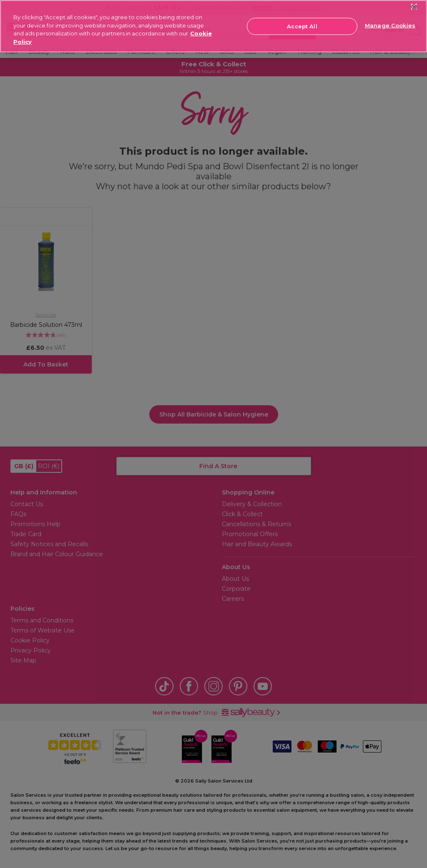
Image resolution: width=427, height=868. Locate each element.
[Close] (414, 7)
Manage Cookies (390, 25)
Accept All (302, 26)
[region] (213, 26)
